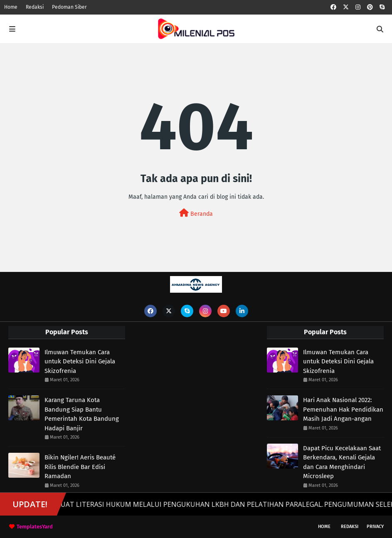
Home (11, 7)
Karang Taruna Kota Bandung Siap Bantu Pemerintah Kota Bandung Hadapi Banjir (82, 414)
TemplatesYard (35, 527)
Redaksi (35, 7)
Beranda (196, 213)
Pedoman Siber (69, 7)
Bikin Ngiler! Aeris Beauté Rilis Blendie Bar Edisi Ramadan (80, 467)
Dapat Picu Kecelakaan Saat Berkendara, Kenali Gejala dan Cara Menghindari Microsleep (342, 462)
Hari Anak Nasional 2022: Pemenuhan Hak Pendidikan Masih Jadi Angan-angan (343, 409)
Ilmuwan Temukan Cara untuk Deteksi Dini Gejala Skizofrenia (80, 362)
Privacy (375, 527)
